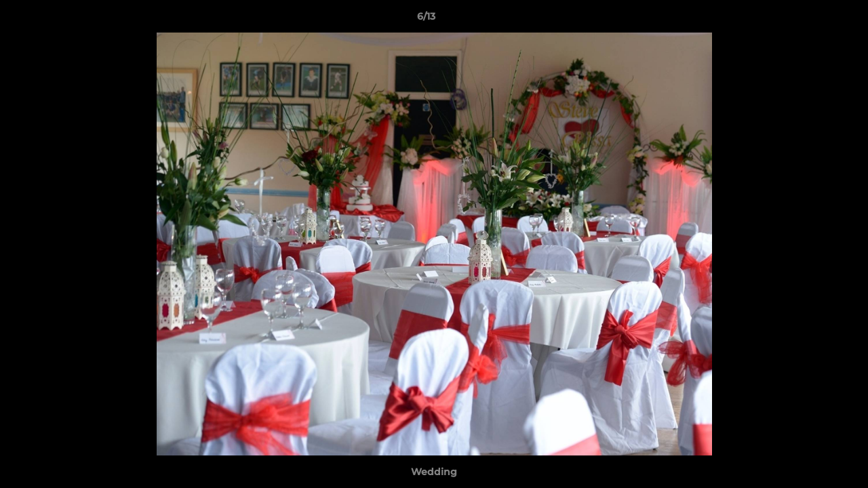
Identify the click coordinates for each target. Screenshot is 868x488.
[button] (811, 20)
